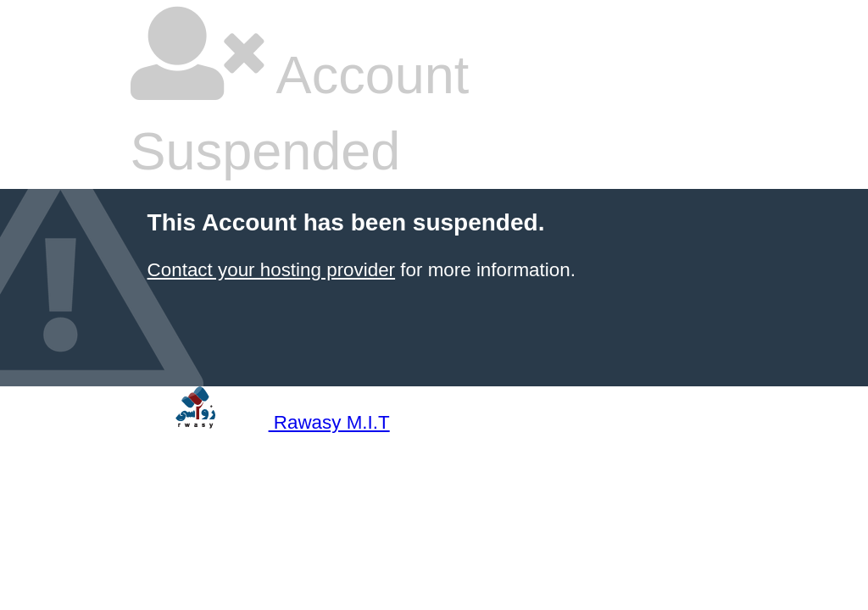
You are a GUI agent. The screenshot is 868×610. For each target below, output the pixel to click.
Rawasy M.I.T (260, 422)
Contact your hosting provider (271, 270)
